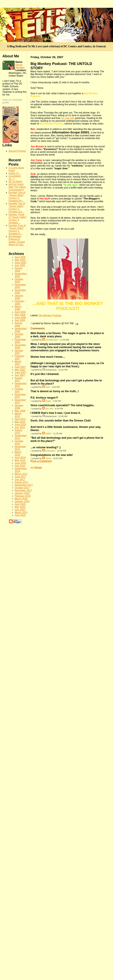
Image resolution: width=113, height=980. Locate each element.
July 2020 (20, 510)
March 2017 (21, 474)
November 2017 (23, 490)
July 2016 (20, 466)
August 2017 (22, 482)
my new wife (68, 118)
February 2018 (23, 496)
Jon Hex (49, 409)
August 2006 (18, 324)
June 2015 (20, 425)
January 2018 (22, 493)
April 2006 (20, 312)
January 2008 (19, 407)
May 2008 (20, 411)
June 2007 (20, 372)
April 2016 (20, 458)
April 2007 (20, 367)
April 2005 (20, 257)
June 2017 (20, 477)
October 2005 (19, 280)
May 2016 (20, 460)
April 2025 (20, 515)
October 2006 (19, 335)
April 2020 (20, 504)
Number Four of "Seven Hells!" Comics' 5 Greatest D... (17, 230)
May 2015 (20, 422)
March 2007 (18, 363)
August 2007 (18, 379)
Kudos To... (15, 173)
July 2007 (20, 375)
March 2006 (18, 308)
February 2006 (20, 302)
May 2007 (20, 370)
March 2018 (21, 499)
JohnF (48, 458)
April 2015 (20, 419)
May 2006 (20, 315)
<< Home (36, 468)
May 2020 (20, 507)
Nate (47, 387)
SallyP (48, 434)
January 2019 (22, 501)
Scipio (48, 401)
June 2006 (20, 318)
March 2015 (18, 415)
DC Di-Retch (15, 182)
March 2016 (18, 453)
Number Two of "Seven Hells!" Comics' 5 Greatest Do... (17, 208)
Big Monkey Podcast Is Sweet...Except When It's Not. (17, 241)
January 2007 (19, 352)
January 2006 (19, 297)
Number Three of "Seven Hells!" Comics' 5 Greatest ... (18, 219)
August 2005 (18, 270)
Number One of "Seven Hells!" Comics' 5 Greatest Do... (17, 197)
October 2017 (22, 488)
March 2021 (21, 512)
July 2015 (20, 427)
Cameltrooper (52, 340)
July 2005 (20, 265)
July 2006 (20, 320)
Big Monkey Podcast (50, 315)
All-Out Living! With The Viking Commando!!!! (17, 187)
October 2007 (19, 390)
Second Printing (17, 151)
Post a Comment (41, 461)
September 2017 (24, 485)
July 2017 (20, 479)
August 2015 (18, 431)
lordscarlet (50, 451)
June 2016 (20, 463)
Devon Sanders (20, 66)
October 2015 (19, 442)
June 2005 (20, 263)
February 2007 (20, 357)
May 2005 (20, 260)
